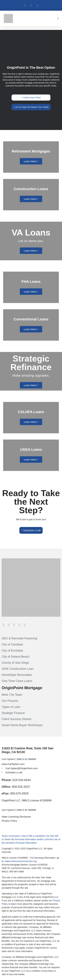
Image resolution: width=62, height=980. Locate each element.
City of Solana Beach (16, 657)
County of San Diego (15, 663)
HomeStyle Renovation (17, 675)
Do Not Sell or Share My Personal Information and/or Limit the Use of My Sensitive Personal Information (31, 839)
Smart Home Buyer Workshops (22, 725)
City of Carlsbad (12, 644)
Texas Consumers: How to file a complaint (23, 836)
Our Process (10, 701)
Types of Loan (11, 707)
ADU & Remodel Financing (19, 638)
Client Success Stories (17, 719)
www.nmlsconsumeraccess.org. (21, 861)
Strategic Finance (13, 713)
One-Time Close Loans (17, 681)
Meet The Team (12, 695)
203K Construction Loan (18, 669)
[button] (58, 18)
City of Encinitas (12, 651)
